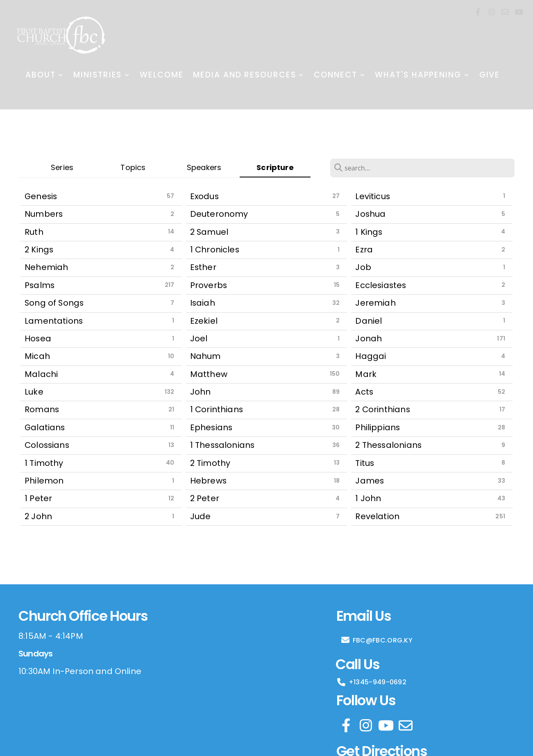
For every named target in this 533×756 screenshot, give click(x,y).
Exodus (204, 196)
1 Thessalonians (222, 445)
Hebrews (208, 481)
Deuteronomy (219, 214)
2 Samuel (209, 232)
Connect (339, 75)
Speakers (204, 167)
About (44, 75)
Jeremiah (375, 303)
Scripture (275, 167)
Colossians (47, 445)
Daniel (369, 321)
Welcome (161, 75)
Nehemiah (46, 267)
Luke (34, 392)
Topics (133, 167)
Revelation (377, 516)
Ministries (102, 75)
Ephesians (211, 427)
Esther (203, 267)
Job (363, 267)
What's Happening (422, 75)
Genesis (41, 196)
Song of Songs (54, 303)
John (201, 392)
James (370, 481)
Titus (365, 463)
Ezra (364, 250)
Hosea (38, 338)
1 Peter (38, 498)
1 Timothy (44, 463)
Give (490, 75)
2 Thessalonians (388, 445)
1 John (368, 498)
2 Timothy (210, 463)
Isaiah (203, 303)
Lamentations (54, 321)
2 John (38, 516)
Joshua (370, 214)
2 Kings (39, 250)
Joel (199, 338)
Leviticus (373, 196)
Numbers (44, 214)
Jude (201, 516)
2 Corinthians (382, 409)
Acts (364, 392)
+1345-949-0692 (371, 682)
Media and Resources (248, 75)
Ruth (34, 232)
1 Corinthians (217, 409)
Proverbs (209, 285)
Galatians (45, 427)
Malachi (41, 374)
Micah (37, 356)
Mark (366, 374)
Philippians (378, 427)
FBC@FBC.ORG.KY (377, 640)
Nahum (205, 356)
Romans (42, 409)
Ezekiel (204, 321)
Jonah (369, 338)
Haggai (371, 356)
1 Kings (369, 232)
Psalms (40, 285)
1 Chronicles (215, 250)
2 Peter (205, 498)
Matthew (209, 374)
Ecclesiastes (381, 285)
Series (62, 167)
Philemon (44, 481)
